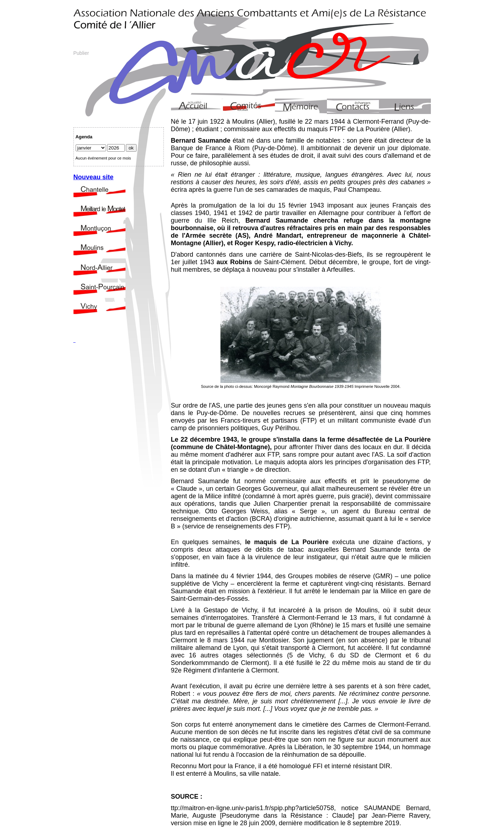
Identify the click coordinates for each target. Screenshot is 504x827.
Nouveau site (94, 177)
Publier (81, 53)
